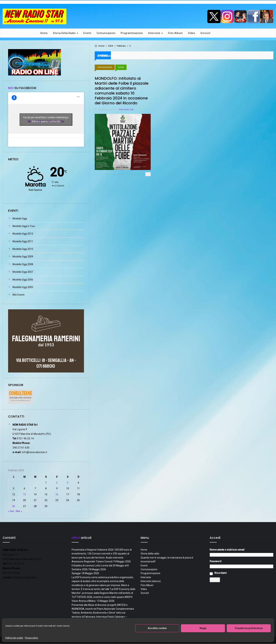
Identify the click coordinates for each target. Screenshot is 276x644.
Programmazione (132, 33)
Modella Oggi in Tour (24, 226)
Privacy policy (31, 638)
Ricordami (221, 573)
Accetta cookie (157, 628)
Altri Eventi (18, 295)
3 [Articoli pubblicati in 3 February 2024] (68, 483)
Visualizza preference (249, 628)
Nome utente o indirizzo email (227, 550)
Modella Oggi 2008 (23, 264)
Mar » (19, 511)
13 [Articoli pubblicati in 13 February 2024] (24, 495)
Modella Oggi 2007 (23, 272)
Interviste (156, 33)
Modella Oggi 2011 (23, 242)
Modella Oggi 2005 (23, 287)
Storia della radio (66, 33)
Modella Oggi (20, 219)
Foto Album (175, 33)
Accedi (215, 580)
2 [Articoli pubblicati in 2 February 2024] (57, 483)
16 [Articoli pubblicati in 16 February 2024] (57, 495)
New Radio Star (124, 110)
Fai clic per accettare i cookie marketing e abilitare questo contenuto (46, 120)
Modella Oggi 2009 (23, 257)
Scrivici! (205, 33)
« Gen (11, 511)
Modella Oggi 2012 (23, 234)
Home (44, 33)
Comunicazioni (106, 33)
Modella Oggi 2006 (23, 280)
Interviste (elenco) (151, 582)
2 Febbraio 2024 (106, 110)
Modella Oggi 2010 (23, 249)
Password (216, 561)
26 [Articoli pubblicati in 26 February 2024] (14, 506)
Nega (203, 628)
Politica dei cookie (14, 638)
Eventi (87, 33)
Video (192, 33)
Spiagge (76, 574)
